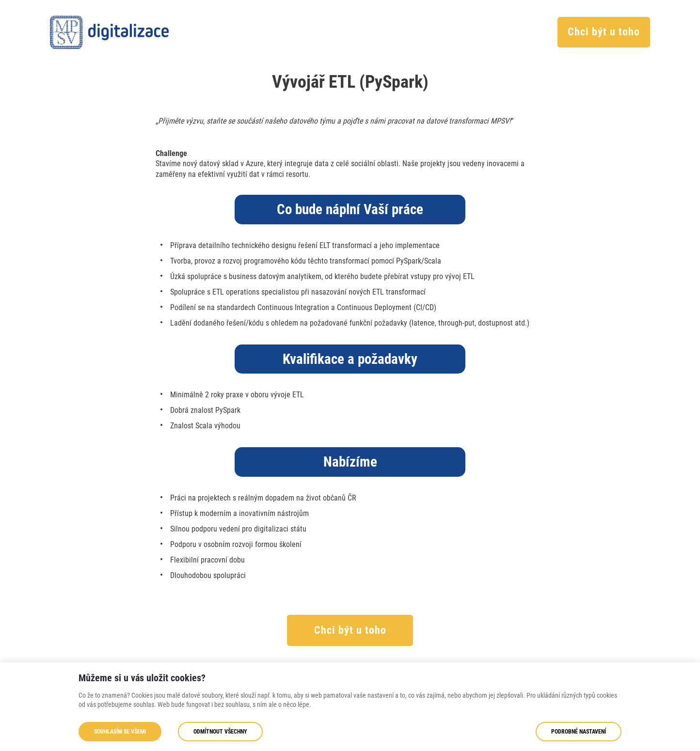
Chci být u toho (604, 32)
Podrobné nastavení (579, 732)
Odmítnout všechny (220, 732)
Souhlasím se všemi (120, 732)
